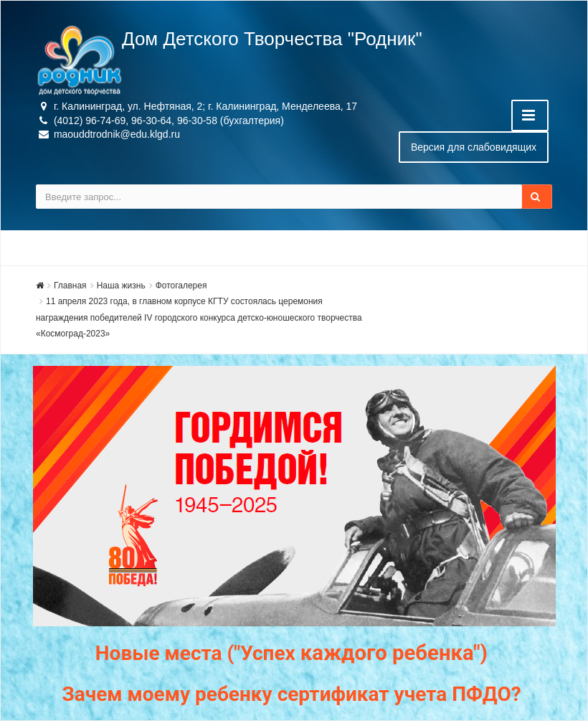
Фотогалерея (181, 286)
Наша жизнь (121, 286)
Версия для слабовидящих (474, 147)
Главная (70, 286)
